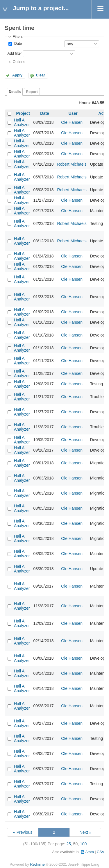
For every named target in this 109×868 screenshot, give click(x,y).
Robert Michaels (72, 164)
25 (69, 844)
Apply (17, 75)
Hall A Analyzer (22, 122)
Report (32, 92)
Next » (85, 832)
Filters (17, 37)
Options (19, 62)
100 (83, 844)
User (73, 113)
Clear (40, 75)
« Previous (23, 832)
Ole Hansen (72, 122)
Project (23, 113)
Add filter (15, 53)
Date (17, 44)
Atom (89, 852)
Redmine (37, 865)
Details (15, 92)
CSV (101, 852)
